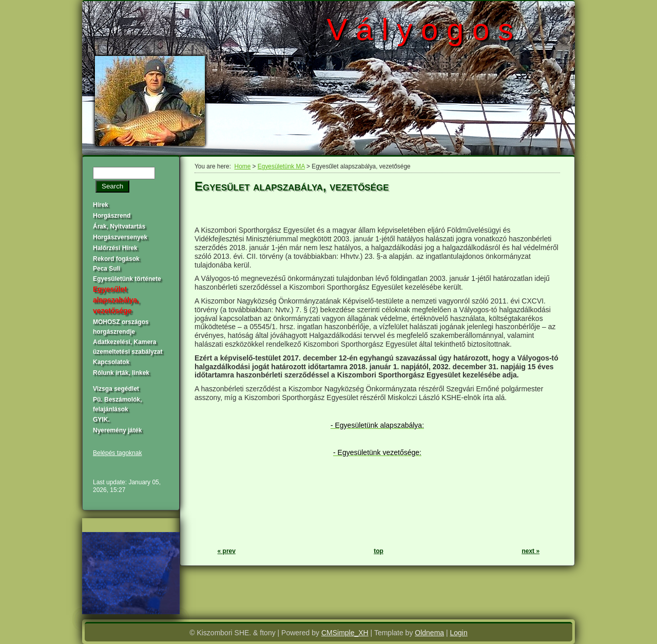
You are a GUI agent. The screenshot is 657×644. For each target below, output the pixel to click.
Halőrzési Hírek (115, 248)
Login (459, 633)
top (379, 551)
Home (243, 166)
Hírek (101, 205)
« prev (227, 551)
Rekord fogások (116, 259)
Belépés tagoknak (117, 453)
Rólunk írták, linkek (121, 373)
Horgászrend (112, 216)
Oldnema (429, 633)
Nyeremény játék (117, 430)
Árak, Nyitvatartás (119, 226)
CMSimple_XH (345, 633)
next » (530, 551)
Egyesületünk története (127, 279)
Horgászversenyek (120, 237)
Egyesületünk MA (281, 166)
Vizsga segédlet (116, 389)
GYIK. (101, 420)
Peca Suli (107, 269)
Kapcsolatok (111, 362)
